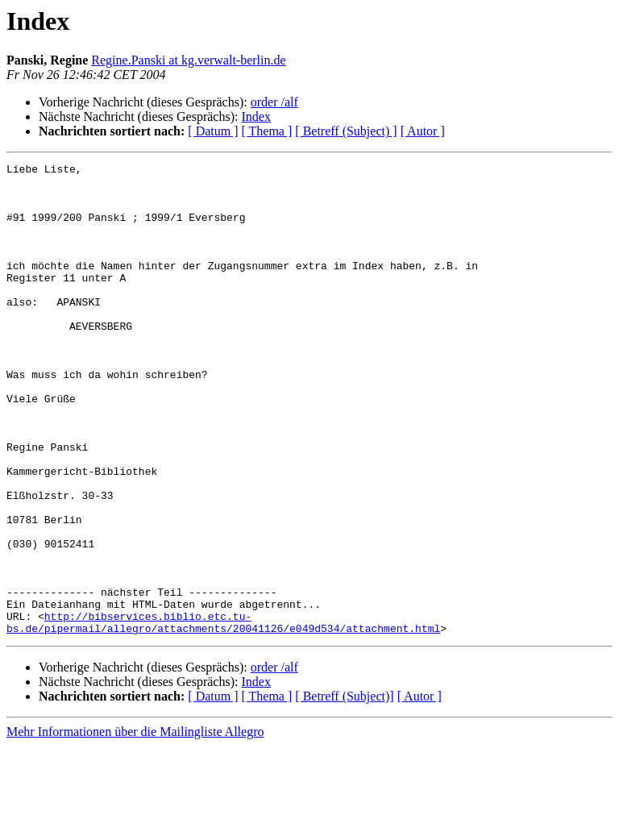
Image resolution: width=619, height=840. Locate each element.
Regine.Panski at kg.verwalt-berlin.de (188, 60)
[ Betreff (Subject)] (344, 790)
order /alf (274, 102)
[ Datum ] (213, 131)
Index (255, 116)
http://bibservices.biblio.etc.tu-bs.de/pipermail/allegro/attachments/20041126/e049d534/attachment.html (223, 715)
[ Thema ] (267, 131)
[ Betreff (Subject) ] (346, 131)
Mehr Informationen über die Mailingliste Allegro (135, 826)
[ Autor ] (423, 131)
